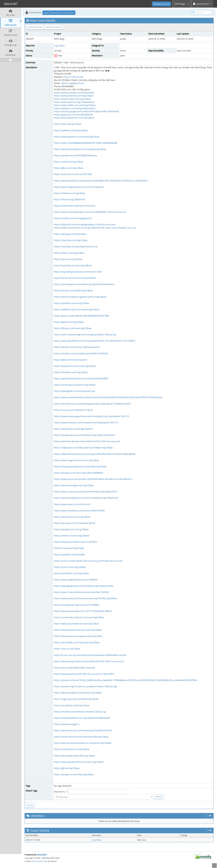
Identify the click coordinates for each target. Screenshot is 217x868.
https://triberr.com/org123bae (69, 253)
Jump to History (54, 27)
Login (46, 13)
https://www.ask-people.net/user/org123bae (76, 624)
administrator (38, 861)
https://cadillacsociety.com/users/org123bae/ (77, 309)
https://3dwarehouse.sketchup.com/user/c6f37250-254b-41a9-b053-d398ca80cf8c (95, 454)
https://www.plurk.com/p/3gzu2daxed (73, 429)
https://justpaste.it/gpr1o (67, 724)
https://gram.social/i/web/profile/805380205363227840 (81, 316)
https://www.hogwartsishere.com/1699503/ (76, 580)
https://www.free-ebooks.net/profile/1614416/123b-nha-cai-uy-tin (87, 441)
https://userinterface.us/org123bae (72, 749)
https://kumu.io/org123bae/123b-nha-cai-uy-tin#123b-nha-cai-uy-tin (88, 561)
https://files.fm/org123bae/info (70, 199)
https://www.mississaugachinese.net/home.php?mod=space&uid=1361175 (91, 416)
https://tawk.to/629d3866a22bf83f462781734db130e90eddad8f (86, 143)
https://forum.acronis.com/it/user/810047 (75, 278)
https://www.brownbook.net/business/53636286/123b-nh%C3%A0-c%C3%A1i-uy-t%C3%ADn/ (101, 181)
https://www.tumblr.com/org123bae (72, 99)
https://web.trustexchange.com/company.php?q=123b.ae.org (85, 334)
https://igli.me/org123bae (67, 768)
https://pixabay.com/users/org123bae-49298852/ (79, 473)
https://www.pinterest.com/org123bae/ (74, 96)
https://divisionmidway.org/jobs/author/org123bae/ (80, 297)
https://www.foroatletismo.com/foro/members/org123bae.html (86, 498)
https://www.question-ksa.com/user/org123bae (78, 630)
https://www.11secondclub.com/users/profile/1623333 (81, 592)
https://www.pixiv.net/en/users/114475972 (75, 542)
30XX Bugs (182, 4)
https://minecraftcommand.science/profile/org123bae (81, 737)
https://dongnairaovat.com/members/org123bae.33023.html (85, 435)
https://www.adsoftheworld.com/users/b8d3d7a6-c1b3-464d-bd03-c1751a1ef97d (95, 341)
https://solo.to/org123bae (67, 649)
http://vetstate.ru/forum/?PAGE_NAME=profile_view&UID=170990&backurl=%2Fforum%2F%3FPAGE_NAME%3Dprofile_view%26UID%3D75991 (126, 680)
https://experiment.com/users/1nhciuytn (75, 206)
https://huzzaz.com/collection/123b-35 (73, 410)
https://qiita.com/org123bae (68, 259)
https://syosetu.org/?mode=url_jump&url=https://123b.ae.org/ (85, 686)
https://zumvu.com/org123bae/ (70, 567)
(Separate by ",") (61, 792)
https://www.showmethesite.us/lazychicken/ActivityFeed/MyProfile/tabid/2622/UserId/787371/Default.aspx (108, 397)
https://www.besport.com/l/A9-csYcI (72, 504)
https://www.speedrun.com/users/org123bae (77, 137)
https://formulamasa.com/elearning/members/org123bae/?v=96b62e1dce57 (92, 404)
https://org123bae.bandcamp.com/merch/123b (78, 272)
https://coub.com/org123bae (68, 162)
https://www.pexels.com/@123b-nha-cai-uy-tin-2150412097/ (84, 674)
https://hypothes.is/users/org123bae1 (73, 265)
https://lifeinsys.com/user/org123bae (73, 328)
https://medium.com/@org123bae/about (75, 108)
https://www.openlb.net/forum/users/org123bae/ (79, 762)
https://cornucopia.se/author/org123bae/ (75, 385)
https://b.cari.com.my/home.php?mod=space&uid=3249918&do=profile (90, 655)
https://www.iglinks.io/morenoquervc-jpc (75, 391)
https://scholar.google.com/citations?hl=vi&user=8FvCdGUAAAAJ (86, 111)
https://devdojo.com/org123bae (70, 234)
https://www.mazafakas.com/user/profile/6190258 (79, 511)
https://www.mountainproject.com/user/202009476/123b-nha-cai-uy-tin (90, 212)
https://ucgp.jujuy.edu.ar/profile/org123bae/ (76, 699)
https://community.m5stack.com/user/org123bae (79, 617)
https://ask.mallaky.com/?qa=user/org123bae (77, 642)
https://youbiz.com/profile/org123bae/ (73, 290)
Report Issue (161, 4)
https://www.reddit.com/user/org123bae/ (75, 105)
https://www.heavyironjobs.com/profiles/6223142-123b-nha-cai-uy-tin (89, 661)
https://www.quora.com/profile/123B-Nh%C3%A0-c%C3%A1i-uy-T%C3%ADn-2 (93, 479)
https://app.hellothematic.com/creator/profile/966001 (81, 378)
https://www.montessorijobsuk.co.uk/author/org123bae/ (83, 743)
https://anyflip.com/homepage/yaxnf (73, 218)
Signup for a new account (63, 13)
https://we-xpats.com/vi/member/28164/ (75, 523)
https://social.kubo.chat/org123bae (72, 705)
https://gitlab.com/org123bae (69, 322)
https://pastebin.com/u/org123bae (71, 303)
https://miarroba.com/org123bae (71, 240)
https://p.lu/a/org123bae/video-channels (74, 668)
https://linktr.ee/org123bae (68, 124)
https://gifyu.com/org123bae (68, 168)
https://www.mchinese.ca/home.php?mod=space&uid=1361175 (86, 422)
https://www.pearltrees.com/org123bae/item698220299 (82, 718)
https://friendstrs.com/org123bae (71, 372)
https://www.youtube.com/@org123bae (74, 93)
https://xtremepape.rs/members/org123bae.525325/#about (84, 284)
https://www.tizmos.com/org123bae (72, 517)
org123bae (59, 46)
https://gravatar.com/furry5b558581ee (73, 115)
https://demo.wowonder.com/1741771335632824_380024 (83, 611)
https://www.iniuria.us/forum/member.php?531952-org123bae (85, 598)
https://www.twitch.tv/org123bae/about (74, 102)
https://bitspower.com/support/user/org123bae (78, 636)
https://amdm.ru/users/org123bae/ (72, 536)
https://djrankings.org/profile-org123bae (74, 756)
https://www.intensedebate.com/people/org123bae (80, 149)
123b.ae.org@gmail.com (72, 83)
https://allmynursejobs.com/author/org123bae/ (78, 693)
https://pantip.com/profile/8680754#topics (76, 155)
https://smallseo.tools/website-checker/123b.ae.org (80, 712)
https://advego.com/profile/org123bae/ (74, 774)
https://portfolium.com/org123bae (71, 573)
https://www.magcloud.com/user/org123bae (76, 460)
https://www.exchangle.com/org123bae (74, 485)
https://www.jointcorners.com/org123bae (75, 366)
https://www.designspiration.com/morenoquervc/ (79, 187)
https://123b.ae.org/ (73, 77)
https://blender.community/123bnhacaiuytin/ (77, 347)
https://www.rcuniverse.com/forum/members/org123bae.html (85, 492)
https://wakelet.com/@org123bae (71, 130)
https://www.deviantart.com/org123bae (74, 118)
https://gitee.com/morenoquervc (71, 360)
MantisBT (42, 855)
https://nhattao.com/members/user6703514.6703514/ (81, 353)
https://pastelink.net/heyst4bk (69, 555)
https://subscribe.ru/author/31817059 (73, 174)
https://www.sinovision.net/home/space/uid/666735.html (83, 730)
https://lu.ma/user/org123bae (69, 548)
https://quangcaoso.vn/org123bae (71, 529)
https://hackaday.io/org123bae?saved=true (76, 246)
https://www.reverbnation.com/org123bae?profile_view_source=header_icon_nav (95, 228)
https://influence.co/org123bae (70, 193)
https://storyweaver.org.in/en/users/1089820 (77, 605)
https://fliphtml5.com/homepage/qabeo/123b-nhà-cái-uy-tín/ (85, 224)
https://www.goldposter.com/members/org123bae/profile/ (84, 586)
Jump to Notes (35, 27)
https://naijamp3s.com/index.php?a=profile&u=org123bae (83, 448)
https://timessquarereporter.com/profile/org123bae (80, 466)
